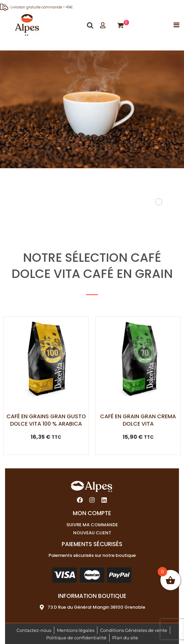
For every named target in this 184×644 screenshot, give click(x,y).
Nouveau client (92, 533)
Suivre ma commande (92, 525)
